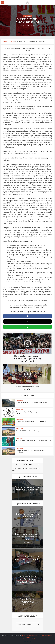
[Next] (38, 465)
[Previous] (17, 465)
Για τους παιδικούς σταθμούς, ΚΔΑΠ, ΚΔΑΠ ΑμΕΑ (32, 421)
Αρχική (6, 41)
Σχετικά (12, 41)
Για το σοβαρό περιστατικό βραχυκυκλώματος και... (33, 402)
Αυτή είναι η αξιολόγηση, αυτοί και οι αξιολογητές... (27, 558)
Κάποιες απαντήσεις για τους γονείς (27, 515)
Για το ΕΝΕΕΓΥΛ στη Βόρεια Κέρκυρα (28, 431)
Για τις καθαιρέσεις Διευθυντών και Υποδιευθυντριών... (27, 579)
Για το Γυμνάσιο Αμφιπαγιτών (27, 600)
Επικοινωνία (27, 641)
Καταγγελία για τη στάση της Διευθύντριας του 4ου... (27, 537)
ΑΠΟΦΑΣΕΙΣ (27, 16)
